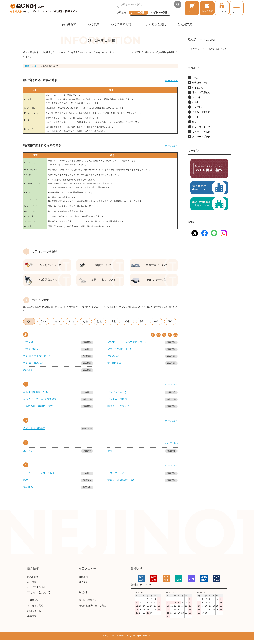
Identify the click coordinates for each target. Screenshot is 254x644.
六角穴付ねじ (199, 107)
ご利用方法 (185, 24)
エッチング (30, 454)
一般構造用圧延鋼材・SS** (39, 409)
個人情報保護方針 (88, 605)
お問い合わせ (207, 8)
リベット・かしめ (201, 132)
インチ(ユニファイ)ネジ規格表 (41, 402)
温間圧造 (29, 491)
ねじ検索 (94, 24)
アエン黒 (29, 344)
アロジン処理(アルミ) (120, 351)
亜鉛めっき (114, 358)
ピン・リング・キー (202, 127)
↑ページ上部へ (171, 81)
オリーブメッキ (116, 477)
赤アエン (29, 373)
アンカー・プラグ (201, 137)
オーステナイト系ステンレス (40, 477)
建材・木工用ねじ (201, 92)
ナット (196, 117)
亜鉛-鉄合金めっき (34, 365)
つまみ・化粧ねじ (201, 112)
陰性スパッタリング (119, 409)
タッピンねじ (199, 88)
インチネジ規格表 (118, 402)
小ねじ (196, 78)
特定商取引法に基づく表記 (92, 610)
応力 (26, 484)
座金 (194, 122)
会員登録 (83, 581)
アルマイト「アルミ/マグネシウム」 (128, 344)
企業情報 (32, 620)
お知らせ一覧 (34, 615)
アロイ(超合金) (32, 351)
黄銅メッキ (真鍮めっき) (122, 484)
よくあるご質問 (156, 24)
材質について (31, 66)
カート (192, 8)
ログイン (222, 8)
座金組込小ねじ (200, 83)
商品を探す (69, 24)
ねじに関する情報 (123, 24)
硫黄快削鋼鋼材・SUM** (38, 395)
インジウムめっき (118, 395)
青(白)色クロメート (119, 365)
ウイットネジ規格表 (35, 432)
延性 (110, 454)
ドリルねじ (198, 97)
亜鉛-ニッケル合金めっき (38, 358)
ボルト (196, 102)
